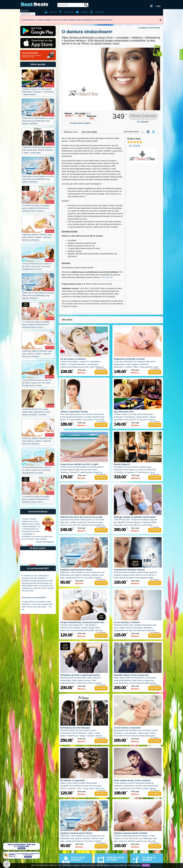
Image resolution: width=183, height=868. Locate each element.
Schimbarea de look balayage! (75, 728)
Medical (84, 12)
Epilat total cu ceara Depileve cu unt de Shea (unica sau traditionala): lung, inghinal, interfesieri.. (38, 121)
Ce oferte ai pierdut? (149, 859)
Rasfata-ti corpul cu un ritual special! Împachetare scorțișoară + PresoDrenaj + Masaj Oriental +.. (38, 92)
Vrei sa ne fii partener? (78, 859)
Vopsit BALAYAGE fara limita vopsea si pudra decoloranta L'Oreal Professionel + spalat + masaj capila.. (38, 150)
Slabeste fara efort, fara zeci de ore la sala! (81, 517)
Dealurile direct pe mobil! (115, 859)
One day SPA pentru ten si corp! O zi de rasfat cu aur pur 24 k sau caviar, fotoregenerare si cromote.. (37, 470)
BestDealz (34, 5)
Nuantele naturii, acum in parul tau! (131, 675)
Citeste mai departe (44, 542)
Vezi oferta (101, 372)
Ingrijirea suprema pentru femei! (76, 570)
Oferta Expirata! (143, 116)
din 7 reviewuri (135, 146)
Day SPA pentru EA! (124, 412)
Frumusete (69, 12)
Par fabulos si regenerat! (73, 780)
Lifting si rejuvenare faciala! (74, 412)
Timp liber (100, 12)
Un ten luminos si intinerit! (127, 622)
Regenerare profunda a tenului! (129, 359)
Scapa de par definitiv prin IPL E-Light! (79, 464)
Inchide (161, 20)
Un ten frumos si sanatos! (73, 359)
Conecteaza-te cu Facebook (151, 6)
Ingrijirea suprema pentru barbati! (131, 833)
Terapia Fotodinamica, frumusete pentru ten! (82, 622)
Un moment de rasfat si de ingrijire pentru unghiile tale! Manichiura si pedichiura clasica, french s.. (36, 208)
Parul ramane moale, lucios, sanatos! (132, 780)
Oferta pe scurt (71, 132)
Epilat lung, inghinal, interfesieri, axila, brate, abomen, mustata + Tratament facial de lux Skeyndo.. (37, 237)
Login (158, 6)
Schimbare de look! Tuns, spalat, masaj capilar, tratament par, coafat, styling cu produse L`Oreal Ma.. (36, 412)
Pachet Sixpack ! (122, 464)
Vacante (53, 12)
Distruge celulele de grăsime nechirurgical (135, 517)
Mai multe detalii (89, 132)
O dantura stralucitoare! (87, 32)
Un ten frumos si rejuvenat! (127, 728)
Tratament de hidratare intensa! (129, 570)
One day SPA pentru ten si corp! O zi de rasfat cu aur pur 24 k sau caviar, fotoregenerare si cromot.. (37, 266)
